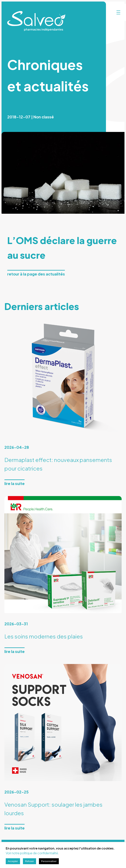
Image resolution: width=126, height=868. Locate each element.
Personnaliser (49, 861)
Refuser (29, 861)
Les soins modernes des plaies (44, 636)
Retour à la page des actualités (36, 274)
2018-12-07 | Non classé (31, 117)
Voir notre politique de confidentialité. (32, 853)
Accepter (13, 861)
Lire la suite (15, 483)
